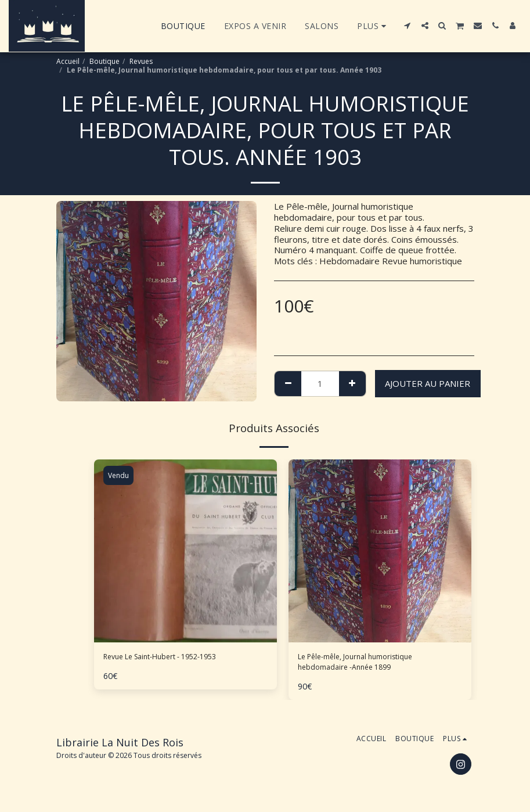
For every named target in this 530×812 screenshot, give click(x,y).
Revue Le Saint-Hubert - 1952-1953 (176, 658)
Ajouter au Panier (428, 383)
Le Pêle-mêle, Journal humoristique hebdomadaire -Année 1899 (367, 665)
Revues (141, 61)
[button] (408, 26)
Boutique (104, 61)
